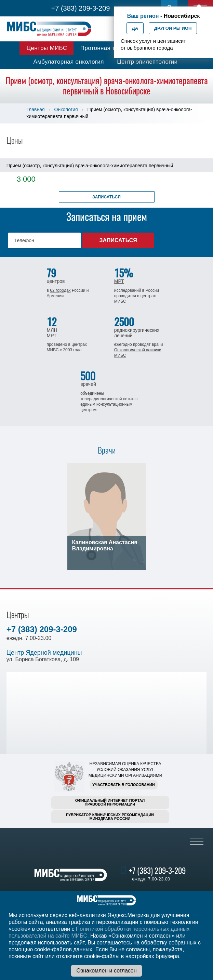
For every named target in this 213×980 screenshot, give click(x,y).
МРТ (119, 281)
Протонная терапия (108, 48)
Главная (35, 109)
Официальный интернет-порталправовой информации (110, 802)
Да (135, 28)
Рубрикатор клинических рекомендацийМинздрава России (110, 817)
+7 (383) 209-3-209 (81, 8)
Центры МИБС (47, 48)
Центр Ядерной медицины (44, 653)
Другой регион (173, 28)
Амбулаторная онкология (69, 62)
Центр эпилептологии (147, 62)
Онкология (66, 109)
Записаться (106, 197)
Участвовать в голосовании (123, 785)
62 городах (60, 290)
